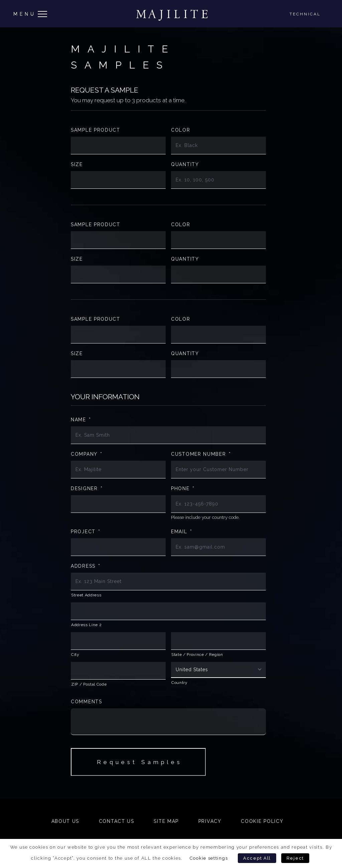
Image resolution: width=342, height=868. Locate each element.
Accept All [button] (257, 858)
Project (86, 532)
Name (81, 420)
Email (182, 532)
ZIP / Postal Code (89, 684)
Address (86, 566)
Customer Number (201, 454)
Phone (183, 488)
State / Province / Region (197, 655)
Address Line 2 (86, 625)
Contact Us (117, 821)
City (75, 655)
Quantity (185, 164)
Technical (305, 14)
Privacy (210, 821)
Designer (87, 488)
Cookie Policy (262, 821)
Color (181, 130)
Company (87, 454)
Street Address (86, 595)
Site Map (166, 821)
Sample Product (96, 130)
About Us (65, 821)
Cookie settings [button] (209, 858)
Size (77, 164)
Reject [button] (295, 858)
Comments (87, 702)
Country (180, 683)
